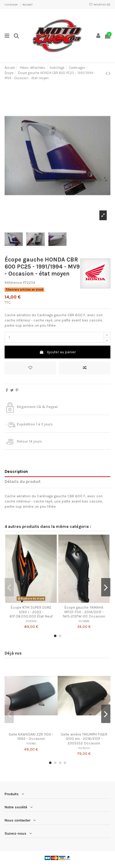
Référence (13, 283)
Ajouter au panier (57, 352)
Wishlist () (100, 5)
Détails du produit (23, 481)
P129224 (84, 748)
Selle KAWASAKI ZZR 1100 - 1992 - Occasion (31, 736)
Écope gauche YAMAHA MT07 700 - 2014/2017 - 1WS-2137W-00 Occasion (84, 612)
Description (16, 471)
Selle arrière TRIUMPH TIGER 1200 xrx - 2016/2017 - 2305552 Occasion (84, 739)
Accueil (27, 5)
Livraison (11, 5)
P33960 (31, 743)
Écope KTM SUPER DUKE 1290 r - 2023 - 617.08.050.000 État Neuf (31, 612)
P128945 (31, 621)
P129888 (84, 621)
